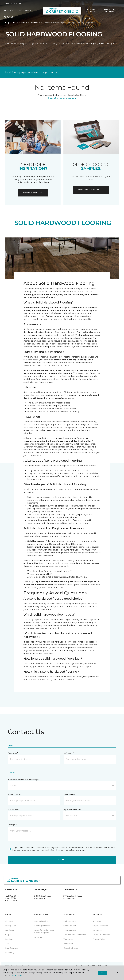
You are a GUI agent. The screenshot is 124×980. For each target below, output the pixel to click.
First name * (13, 753)
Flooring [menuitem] (9, 921)
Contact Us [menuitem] (97, 930)
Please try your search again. (62, 98)
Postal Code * (13, 810)
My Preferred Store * (72, 810)
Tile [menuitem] (7, 944)
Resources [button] (25, 10)
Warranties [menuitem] (68, 939)
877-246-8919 (69, 898)
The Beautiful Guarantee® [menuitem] (75, 935)
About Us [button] (9, 17)
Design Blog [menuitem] (40, 937)
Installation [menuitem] (68, 944)
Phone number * (15, 794)
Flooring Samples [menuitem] (42, 926)
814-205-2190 (11, 901)
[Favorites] (89, 18)
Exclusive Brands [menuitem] (71, 948)
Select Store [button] (11, 4)
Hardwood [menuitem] (10, 930)
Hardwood (35, 23)
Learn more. (17, 976)
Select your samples (91, 190)
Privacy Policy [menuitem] (99, 939)
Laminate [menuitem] (9, 939)
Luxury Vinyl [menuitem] (11, 926)
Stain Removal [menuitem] (70, 921)
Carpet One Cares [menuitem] (100, 926)
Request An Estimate (110, 11)
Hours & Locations (91, 11)
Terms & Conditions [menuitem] (101, 935)
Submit (62, 860)
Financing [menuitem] (10, 953)
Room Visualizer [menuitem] (41, 921)
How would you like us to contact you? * (24, 780)
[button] (85, 18)
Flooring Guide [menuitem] (70, 930)
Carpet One (10, 23)
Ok (102, 973)
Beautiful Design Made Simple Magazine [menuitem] (44, 931)
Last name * (68, 753)
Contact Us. (53, 72)
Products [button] (9, 10)
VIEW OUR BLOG (33, 192)
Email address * (70, 794)
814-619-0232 (40, 898)
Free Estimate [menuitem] (12, 948)
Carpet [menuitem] (8, 935)
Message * (12, 825)
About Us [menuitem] (97, 921)
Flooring (23, 23)
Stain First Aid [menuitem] (70, 926)
